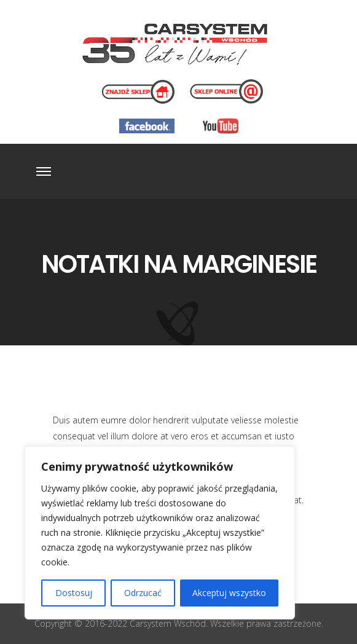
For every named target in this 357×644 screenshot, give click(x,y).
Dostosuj (74, 593)
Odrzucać (143, 593)
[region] (160, 533)
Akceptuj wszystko (229, 593)
